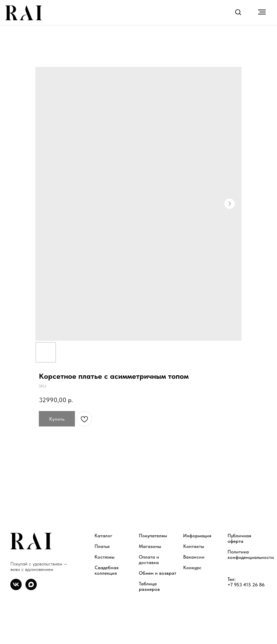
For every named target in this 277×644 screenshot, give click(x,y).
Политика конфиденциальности (251, 554)
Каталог (103, 536)
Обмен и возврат (158, 573)
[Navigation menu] (262, 12)
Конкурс (192, 567)
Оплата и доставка (149, 560)
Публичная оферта (239, 538)
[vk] (16, 588)
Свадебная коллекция (107, 570)
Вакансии (194, 557)
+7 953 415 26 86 (246, 585)
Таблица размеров (149, 586)
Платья (102, 546)
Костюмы (104, 557)
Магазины (150, 546)
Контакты (194, 546)
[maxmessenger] (31, 588)
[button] (238, 12)
